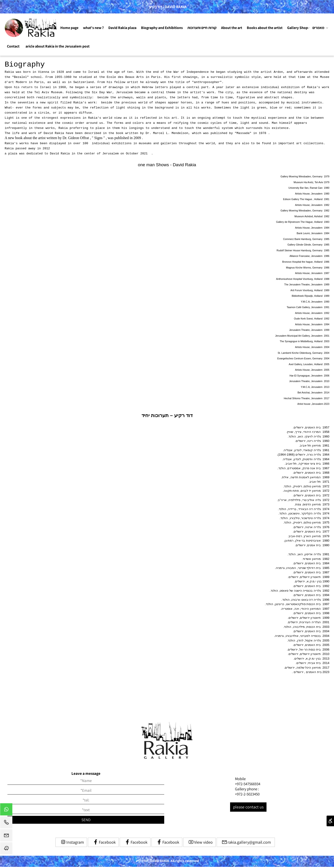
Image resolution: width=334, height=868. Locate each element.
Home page (69, 28)
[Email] (6, 836)
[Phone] (6, 823)
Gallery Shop (298, 28)
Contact (13, 46)
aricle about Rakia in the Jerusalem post (58, 46)
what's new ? (93, 28)
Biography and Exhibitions (162, 28)
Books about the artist (265, 28)
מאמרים (320, 28)
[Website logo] (31, 28)
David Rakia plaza (122, 28)
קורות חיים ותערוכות (202, 28)
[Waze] (6, 849)
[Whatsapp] (6, 811)
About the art (232, 28)
